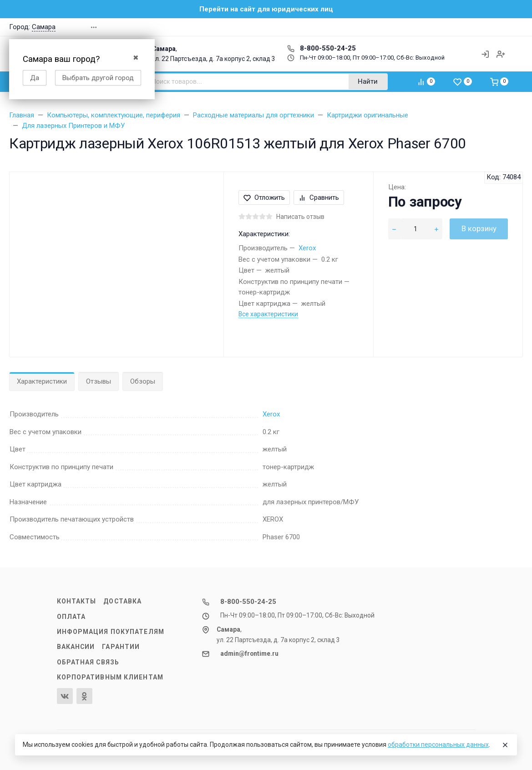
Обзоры (143, 381)
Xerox (307, 248)
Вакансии (76, 647)
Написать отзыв (300, 217)
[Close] (505, 745)
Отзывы (99, 381)
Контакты (77, 601)
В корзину (479, 228)
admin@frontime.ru (249, 653)
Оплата (71, 617)
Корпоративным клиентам (110, 677)
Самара (44, 27)
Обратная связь (88, 662)
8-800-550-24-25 (322, 48)
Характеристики (42, 381)
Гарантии (121, 647)
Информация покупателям (111, 632)
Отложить (264, 198)
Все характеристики (268, 314)
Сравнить (319, 198)
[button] (471, 27)
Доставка (122, 601)
